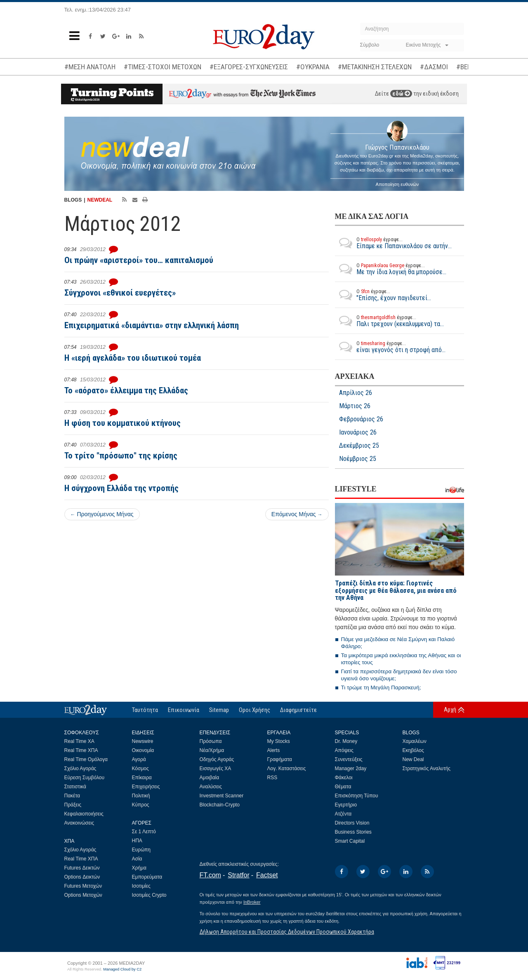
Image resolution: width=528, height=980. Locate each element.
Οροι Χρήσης (255, 710)
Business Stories (353, 832)
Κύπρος (141, 805)
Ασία (137, 859)
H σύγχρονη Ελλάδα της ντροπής (121, 488)
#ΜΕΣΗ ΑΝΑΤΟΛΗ (90, 67)
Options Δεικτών (82, 877)
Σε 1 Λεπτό (144, 832)
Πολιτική (141, 796)
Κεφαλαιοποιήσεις (84, 814)
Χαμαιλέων (415, 741)
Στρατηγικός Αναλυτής (427, 768)
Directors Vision (352, 823)
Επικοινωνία (184, 710)
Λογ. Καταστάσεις (287, 768)
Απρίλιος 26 (356, 393)
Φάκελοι (344, 778)
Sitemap (219, 710)
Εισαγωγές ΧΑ (216, 768)
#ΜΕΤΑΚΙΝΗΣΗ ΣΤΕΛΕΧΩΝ (375, 67)
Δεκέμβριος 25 (359, 446)
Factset (267, 875)
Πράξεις (73, 805)
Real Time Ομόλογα (86, 759)
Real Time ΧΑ (79, 741)
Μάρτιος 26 (355, 406)
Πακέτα (72, 796)
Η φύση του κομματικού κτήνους (123, 423)
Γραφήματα (280, 759)
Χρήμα (139, 868)
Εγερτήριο (346, 805)
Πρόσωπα (211, 741)
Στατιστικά (75, 787)
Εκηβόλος (413, 750)
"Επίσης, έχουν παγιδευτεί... (383, 295)
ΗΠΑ (137, 841)
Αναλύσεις (211, 787)
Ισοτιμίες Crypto (149, 895)
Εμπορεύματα (147, 877)
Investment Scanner (222, 796)
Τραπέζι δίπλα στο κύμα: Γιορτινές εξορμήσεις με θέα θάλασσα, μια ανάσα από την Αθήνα (396, 590)
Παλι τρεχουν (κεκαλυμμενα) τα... (389, 321)
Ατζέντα (343, 814)
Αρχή (450, 710)
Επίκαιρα (142, 778)
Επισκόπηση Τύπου (357, 796)
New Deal (413, 759)
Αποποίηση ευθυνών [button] (397, 184)
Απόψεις (344, 750)
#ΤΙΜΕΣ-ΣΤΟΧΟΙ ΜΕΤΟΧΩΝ (163, 67)
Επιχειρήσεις (146, 787)
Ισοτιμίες (141, 886)
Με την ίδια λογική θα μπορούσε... (391, 269)
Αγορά (139, 759)
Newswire (143, 741)
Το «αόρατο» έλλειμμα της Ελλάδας (126, 390)
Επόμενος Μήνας (297, 514)
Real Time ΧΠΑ (81, 750)
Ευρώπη (141, 850)
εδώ (401, 94)
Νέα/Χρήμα (212, 750)
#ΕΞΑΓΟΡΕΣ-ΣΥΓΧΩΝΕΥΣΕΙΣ (249, 67)
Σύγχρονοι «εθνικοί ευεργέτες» (120, 293)
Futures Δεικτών (82, 868)
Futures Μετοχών (83, 886)
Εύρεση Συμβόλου (84, 778)
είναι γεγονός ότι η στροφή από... (390, 347)
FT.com (210, 875)
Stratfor (238, 875)
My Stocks (279, 741)
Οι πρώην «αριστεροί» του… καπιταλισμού (139, 260)
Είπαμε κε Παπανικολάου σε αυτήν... (393, 243)
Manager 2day (351, 768)
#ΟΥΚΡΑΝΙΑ (313, 67)
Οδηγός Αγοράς (217, 759)
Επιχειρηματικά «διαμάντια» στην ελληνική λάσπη (152, 325)
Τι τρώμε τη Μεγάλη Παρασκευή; (381, 687)
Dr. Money (346, 741)
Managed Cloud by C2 (122, 969)
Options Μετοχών (83, 895)
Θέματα (343, 787)
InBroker (252, 902)
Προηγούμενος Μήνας (102, 514)
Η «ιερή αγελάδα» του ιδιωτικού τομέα (133, 358)
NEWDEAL (100, 200)
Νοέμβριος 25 (358, 459)
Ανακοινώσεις (79, 823)
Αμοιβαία (210, 778)
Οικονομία (143, 750)
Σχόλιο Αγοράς (80, 768)
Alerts (274, 750)
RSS (272, 778)
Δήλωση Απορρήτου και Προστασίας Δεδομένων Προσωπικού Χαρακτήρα (287, 932)
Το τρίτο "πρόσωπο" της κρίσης (121, 456)
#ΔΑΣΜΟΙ (434, 67)
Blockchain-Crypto (220, 805)
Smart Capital (350, 841)
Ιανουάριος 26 (358, 432)
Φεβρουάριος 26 (361, 419)
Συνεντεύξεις (349, 759)
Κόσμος (140, 768)
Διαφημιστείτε (298, 710)
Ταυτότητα (145, 710)
